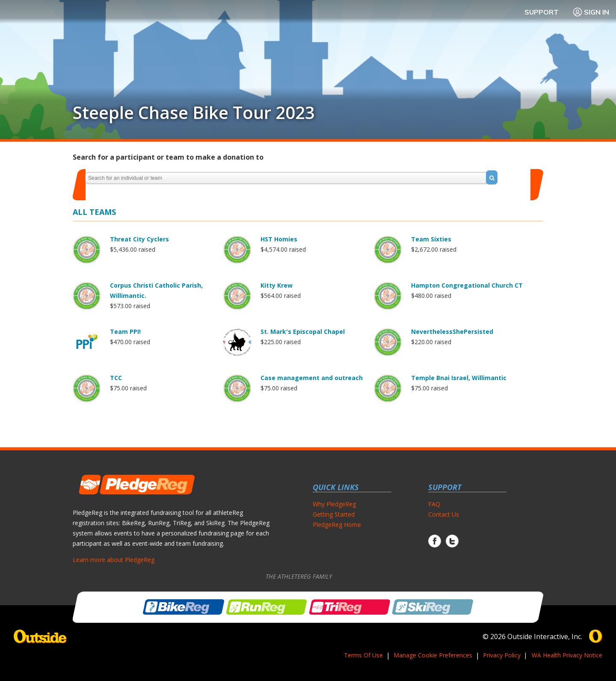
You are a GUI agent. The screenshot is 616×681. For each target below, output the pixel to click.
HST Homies (279, 239)
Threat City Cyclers (139, 239)
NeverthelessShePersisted (452, 332)
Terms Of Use (363, 655)
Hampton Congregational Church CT (467, 285)
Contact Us (444, 514)
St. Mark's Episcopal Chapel (303, 332)
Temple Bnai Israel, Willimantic (459, 378)
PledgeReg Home (337, 525)
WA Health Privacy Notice (567, 655)
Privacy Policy (502, 655)
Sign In (591, 12)
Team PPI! (125, 332)
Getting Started (334, 514)
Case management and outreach (312, 378)
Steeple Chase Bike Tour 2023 (194, 113)
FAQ (434, 504)
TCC (116, 378)
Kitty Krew (277, 285)
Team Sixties (431, 239)
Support (542, 12)
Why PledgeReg (334, 504)
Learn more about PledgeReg (114, 560)
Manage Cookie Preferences (433, 655)
